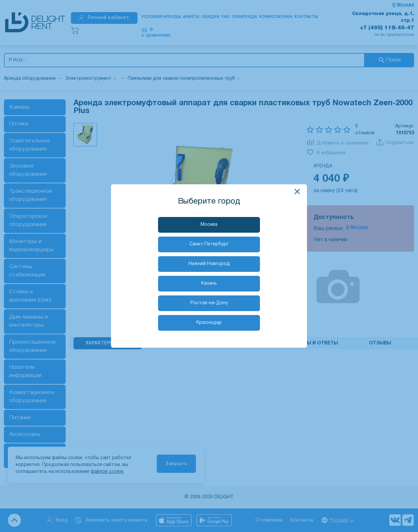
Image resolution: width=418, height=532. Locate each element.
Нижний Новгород (209, 264)
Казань (209, 283)
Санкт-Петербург (209, 244)
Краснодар (209, 323)
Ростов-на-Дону (209, 303)
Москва (209, 225)
